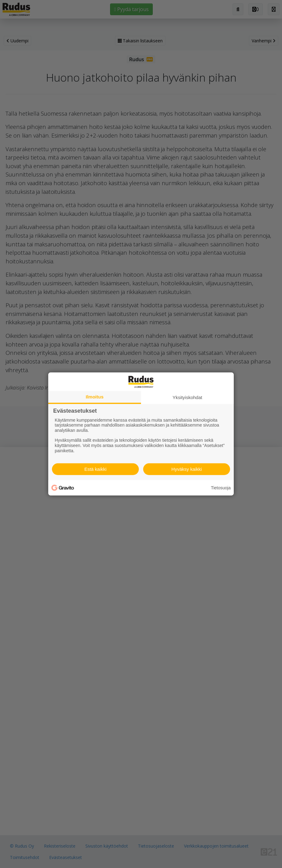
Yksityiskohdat (187, 397)
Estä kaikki (96, 469)
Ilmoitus (95, 397)
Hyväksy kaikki (186, 469)
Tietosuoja (221, 488)
